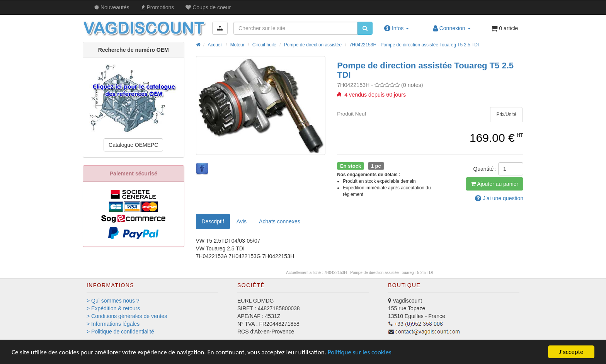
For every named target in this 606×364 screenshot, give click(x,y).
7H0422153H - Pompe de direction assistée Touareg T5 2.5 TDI (414, 45)
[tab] (506, 115)
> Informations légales (113, 324)
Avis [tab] (242, 221)
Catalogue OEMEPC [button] (133, 145)
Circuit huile (264, 45)
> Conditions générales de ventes (127, 316)
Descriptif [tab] (213, 221)
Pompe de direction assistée (313, 45)
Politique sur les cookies (360, 352)
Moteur (237, 45)
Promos (158, 7)
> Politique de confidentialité (120, 332)
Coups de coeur (208, 7)
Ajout (495, 184)
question (499, 198)
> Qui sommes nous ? (113, 301)
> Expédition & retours (113, 308)
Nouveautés (112, 7)
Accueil (215, 45)
